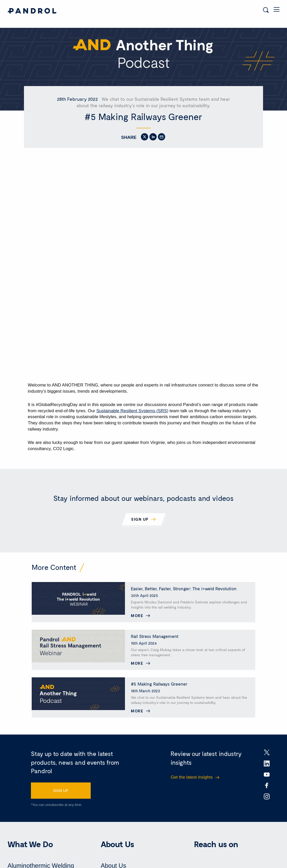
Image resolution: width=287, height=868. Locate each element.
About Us (113, 862)
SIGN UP (61, 787)
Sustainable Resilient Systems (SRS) (132, 407)
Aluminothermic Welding (41, 862)
